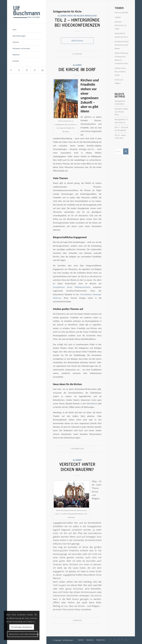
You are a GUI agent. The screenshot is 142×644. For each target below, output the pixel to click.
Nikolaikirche (92, 404)
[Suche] (122, 151)
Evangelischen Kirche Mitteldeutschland (72, 287)
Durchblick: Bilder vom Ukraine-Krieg (121, 112)
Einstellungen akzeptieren (22, 627)
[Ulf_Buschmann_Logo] (27, 12)
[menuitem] (27, 30)
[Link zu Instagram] (35, 70)
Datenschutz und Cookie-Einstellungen (23, 634)
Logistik (118, 17)
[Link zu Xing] (27, 70)
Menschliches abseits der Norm (121, 35)
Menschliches (91, 16)
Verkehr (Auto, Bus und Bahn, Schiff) (120, 72)
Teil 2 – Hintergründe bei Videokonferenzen (77, 22)
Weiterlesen (77, 41)
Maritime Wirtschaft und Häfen (120, 25)
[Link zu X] (19, 70)
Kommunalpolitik (121, 12)
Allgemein (62, 16)
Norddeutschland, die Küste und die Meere (122, 45)
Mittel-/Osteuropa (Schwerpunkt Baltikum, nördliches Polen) (122, 58)
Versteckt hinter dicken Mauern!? (77, 467)
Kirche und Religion (76, 16)
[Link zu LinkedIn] (42, 70)
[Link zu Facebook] (11, 70)
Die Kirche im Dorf (77, 69)
